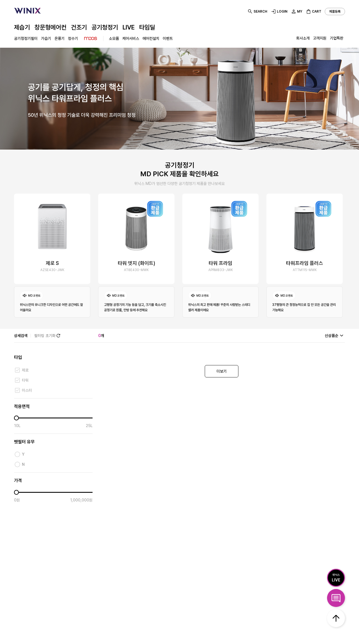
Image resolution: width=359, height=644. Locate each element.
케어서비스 (131, 38)
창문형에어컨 (50, 27)
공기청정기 (105, 27)
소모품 (114, 38)
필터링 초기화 (48, 336)
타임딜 (147, 27)
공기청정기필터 (26, 38)
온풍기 (59, 38)
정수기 (73, 38)
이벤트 (168, 38)
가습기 (46, 38)
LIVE (129, 27)
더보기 (222, 371)
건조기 (79, 27)
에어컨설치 (151, 38)
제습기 (22, 27)
